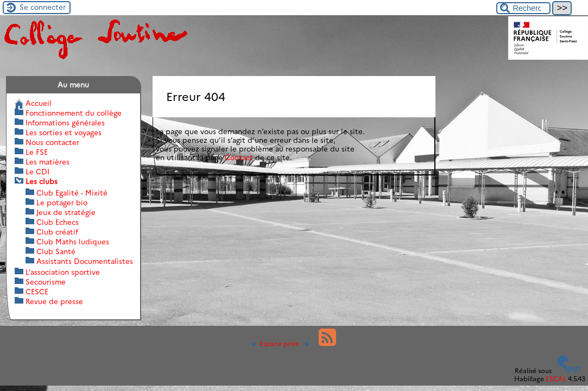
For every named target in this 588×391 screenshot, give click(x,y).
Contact (239, 157)
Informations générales (65, 123)
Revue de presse (54, 301)
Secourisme (46, 282)
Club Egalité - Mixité (72, 193)
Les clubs (42, 181)
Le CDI (37, 172)
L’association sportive (63, 272)
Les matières (48, 162)
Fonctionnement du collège (74, 113)
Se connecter (43, 7)
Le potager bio (62, 203)
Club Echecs (58, 222)
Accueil (39, 103)
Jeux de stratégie (66, 212)
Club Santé (56, 251)
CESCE (37, 292)
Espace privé (276, 343)
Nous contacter (52, 142)
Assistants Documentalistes (85, 261)
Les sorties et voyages (64, 133)
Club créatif (57, 232)
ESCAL (556, 379)
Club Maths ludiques (73, 242)
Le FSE (37, 152)
